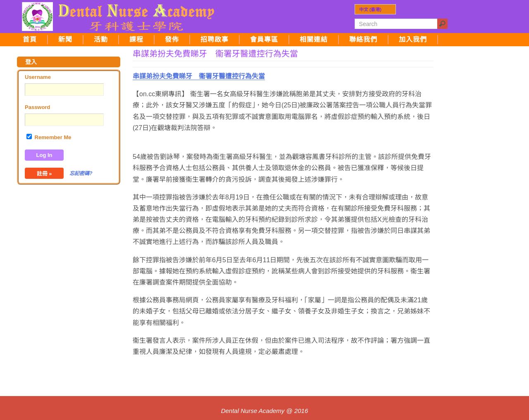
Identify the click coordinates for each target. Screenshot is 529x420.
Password (37, 107)
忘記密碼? (81, 173)
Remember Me (49, 137)
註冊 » (44, 174)
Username (38, 77)
